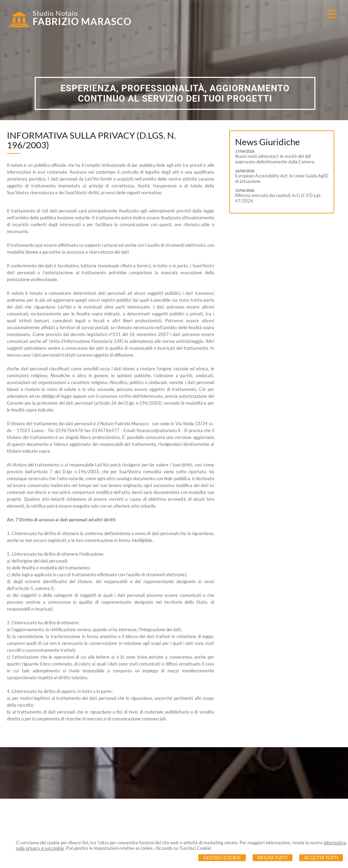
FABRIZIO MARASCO (82, 21)
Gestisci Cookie (222, 858)
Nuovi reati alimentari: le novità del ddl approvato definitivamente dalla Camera (275, 159)
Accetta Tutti (321, 858)
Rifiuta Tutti (272, 858)
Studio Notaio (55, 13)
